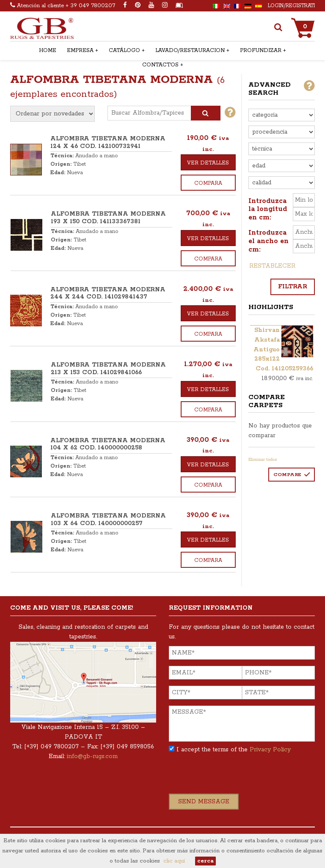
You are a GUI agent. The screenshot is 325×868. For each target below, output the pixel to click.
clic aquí (174, 861)
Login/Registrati (291, 6)
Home (48, 51)
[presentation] (233, 777)
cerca (205, 861)
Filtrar (293, 287)
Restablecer (272, 266)
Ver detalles (208, 163)
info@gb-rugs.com (92, 756)
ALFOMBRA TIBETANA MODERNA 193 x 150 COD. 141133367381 (108, 218)
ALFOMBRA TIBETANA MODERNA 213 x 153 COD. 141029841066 (108, 369)
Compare (287, 475)
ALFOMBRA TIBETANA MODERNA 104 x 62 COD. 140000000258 (108, 444)
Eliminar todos (263, 460)
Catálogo (124, 51)
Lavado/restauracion (190, 51)
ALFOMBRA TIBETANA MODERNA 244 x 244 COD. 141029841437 (108, 293)
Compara (208, 183)
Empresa (80, 51)
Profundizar (261, 51)
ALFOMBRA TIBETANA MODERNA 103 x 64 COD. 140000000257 (108, 520)
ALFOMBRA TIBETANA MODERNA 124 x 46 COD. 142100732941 (108, 142)
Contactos (160, 65)
